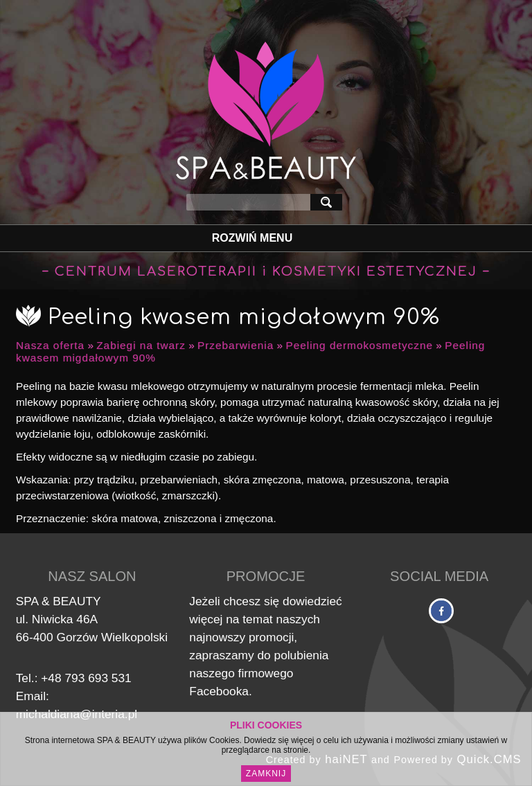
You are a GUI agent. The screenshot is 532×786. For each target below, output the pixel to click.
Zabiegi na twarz (141, 345)
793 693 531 (98, 678)
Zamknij (266, 774)
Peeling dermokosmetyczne (359, 345)
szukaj (329, 202)
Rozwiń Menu (252, 238)
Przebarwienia (236, 345)
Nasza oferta (50, 345)
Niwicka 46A (65, 619)
